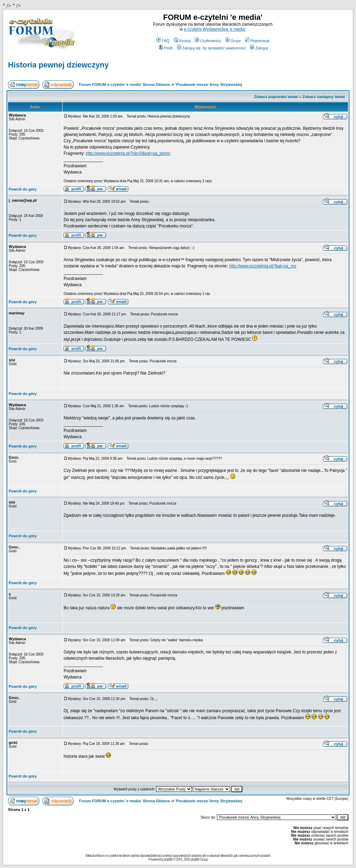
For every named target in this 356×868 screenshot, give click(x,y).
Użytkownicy (208, 41)
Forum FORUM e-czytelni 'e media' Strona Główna (124, 85)
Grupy (233, 41)
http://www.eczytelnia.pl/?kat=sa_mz (263, 266)
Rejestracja (257, 41)
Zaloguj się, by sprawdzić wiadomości (211, 48)
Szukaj (182, 41)
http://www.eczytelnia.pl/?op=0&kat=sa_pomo (128, 153)
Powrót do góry (23, 189)
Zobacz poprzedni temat (276, 97)
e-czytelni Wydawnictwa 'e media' (215, 29)
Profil (166, 48)
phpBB (168, 859)
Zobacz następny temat (324, 97)
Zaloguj (259, 48)
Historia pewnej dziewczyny (58, 65)
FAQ (163, 41)
